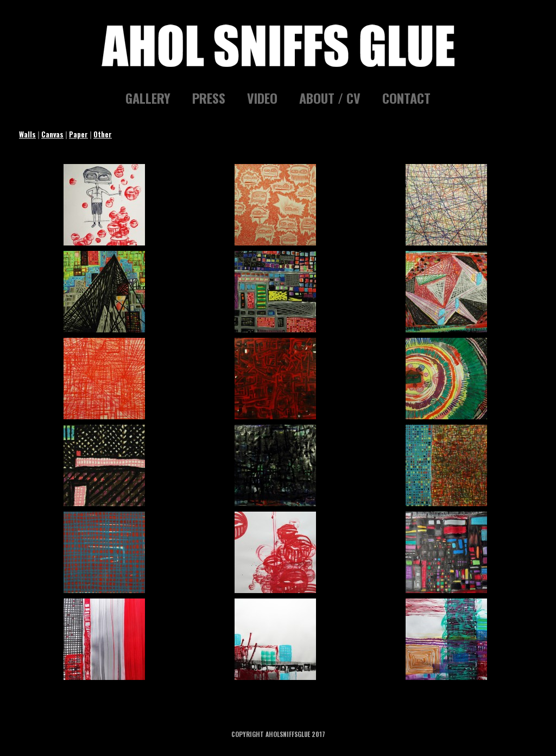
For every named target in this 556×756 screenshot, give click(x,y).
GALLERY (148, 98)
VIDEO (262, 98)
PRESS (209, 98)
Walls (27, 134)
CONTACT (406, 98)
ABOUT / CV (330, 98)
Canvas (52, 134)
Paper (78, 134)
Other (103, 134)
